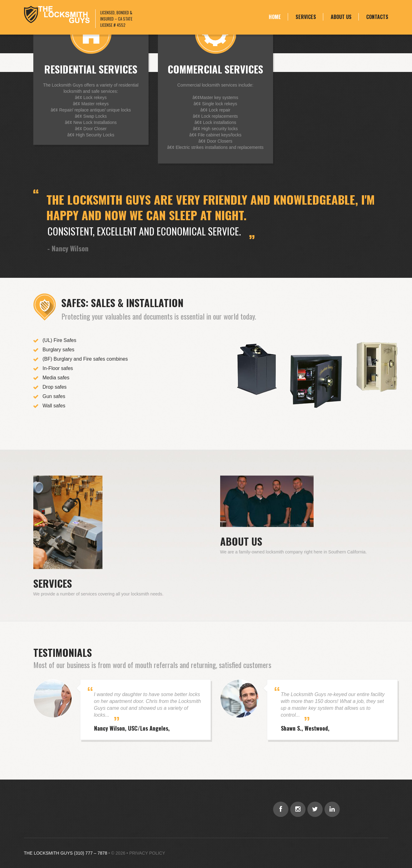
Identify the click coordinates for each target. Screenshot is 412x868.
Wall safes (54, 406)
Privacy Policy (147, 853)
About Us (341, 17)
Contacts (377, 17)
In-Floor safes (58, 368)
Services (306, 17)
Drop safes (55, 387)
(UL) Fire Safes (59, 340)
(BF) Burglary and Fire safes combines (85, 359)
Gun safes (54, 396)
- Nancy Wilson (68, 248)
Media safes (56, 378)
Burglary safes (59, 350)
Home (275, 17)
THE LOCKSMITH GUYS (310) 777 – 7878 (66, 853)
